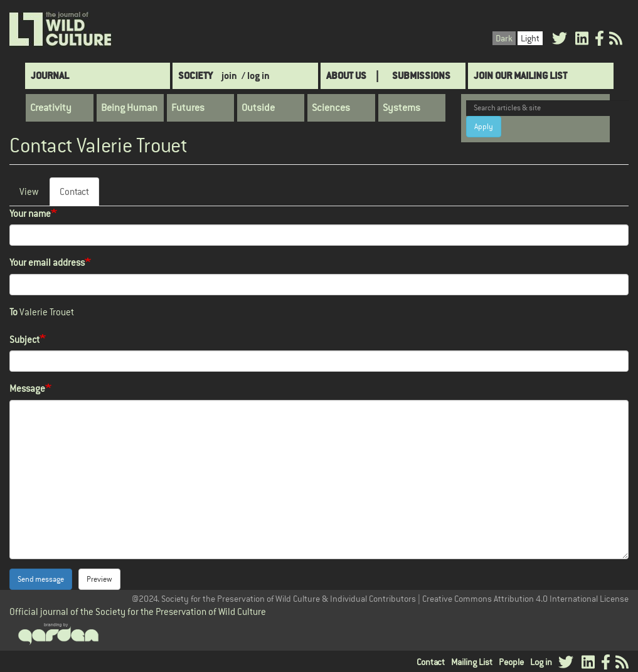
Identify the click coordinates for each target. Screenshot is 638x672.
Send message (41, 579)
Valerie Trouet (47, 312)
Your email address (47, 262)
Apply (484, 127)
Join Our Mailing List (520, 76)
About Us (346, 76)
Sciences (331, 108)
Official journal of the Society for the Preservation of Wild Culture (138, 612)
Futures (188, 108)
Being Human (129, 108)
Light (530, 38)
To (13, 312)
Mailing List (472, 662)
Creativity (51, 108)
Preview (99, 579)
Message (27, 388)
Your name (30, 213)
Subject (24, 339)
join (229, 76)
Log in (541, 662)
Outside (258, 108)
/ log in (256, 76)
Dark (504, 38)
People (511, 662)
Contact (79, 195)
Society (195, 76)
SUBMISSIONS (421, 76)
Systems (401, 108)
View (29, 192)
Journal (50, 76)
